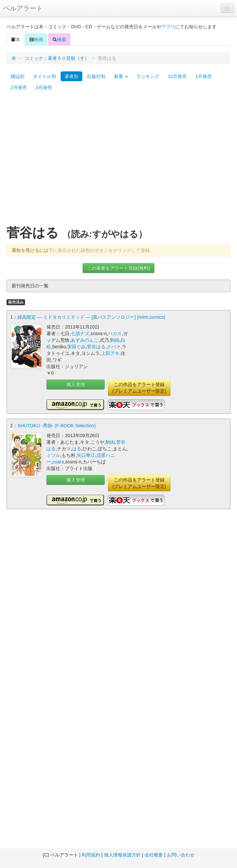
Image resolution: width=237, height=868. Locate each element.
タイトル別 (44, 76)
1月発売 (203, 76)
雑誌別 (17, 76)
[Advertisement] (62, 161)
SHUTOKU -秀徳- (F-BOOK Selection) (57, 426)
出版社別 (96, 76)
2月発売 (19, 87)
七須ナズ (80, 334)
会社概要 (154, 855)
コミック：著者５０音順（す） (57, 58)
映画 (36, 39)
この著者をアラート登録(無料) (118, 268)
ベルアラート (23, 8)
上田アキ (110, 353)
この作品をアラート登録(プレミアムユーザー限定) (139, 388)
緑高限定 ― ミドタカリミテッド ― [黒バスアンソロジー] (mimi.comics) (92, 317)
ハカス (115, 334)
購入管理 (76, 384)
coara (58, 462)
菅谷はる (96, 347)
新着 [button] (121, 76)
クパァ (114, 347)
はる (77, 449)
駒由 (115, 340)
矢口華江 (86, 455)
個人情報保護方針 (122, 855)
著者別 (71, 76)
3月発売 (44, 87)
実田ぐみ (76, 347)
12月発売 (177, 76)
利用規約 (91, 855)
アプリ (168, 27)
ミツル (53, 455)
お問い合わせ (181, 855)
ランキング (148, 76)
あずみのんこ (85, 340)
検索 (59, 39)
